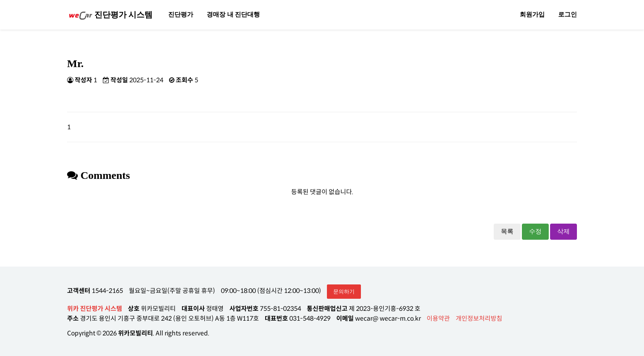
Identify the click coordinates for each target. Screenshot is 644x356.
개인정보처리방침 (479, 318)
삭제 (563, 231)
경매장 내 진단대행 (233, 15)
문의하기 (344, 292)
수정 (535, 231)
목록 (507, 231)
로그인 (568, 15)
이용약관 (438, 318)
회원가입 (532, 15)
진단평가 (181, 15)
